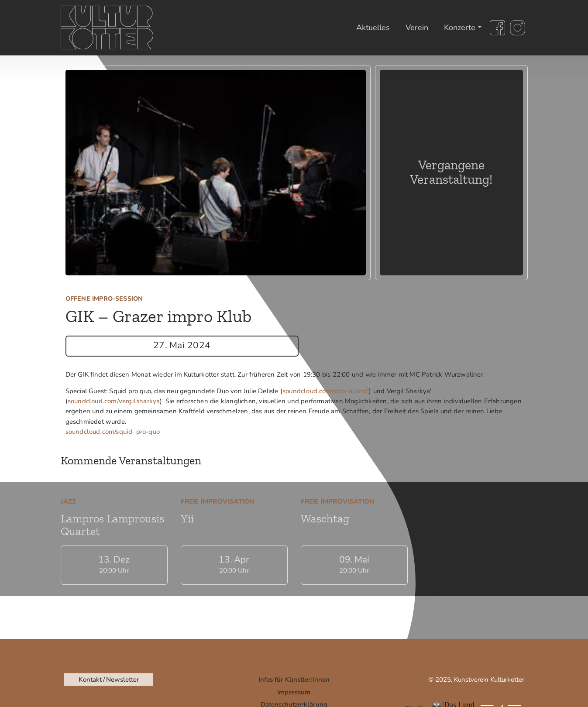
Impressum (294, 692)
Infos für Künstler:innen (294, 680)
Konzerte (460, 27)
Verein (417, 27)
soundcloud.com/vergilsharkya (114, 401)
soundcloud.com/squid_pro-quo (113, 432)
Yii (187, 518)
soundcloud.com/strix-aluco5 (326, 391)
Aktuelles (373, 27)
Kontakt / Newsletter (109, 680)
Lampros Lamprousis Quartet (112, 525)
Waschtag (325, 518)
